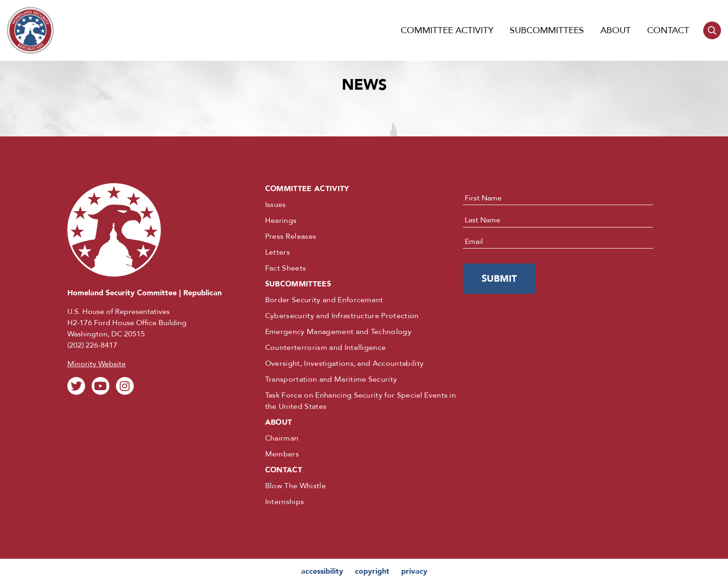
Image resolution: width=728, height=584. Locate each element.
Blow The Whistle (296, 486)
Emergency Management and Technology (338, 332)
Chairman (282, 438)
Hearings (281, 221)
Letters (278, 252)
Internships (285, 502)
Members (282, 454)
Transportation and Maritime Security (331, 379)
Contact (668, 30)
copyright (372, 571)
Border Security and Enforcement (324, 300)
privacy (414, 571)
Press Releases (291, 236)
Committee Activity (447, 30)
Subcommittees (547, 30)
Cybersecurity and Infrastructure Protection (342, 316)
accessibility (322, 571)
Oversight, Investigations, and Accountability (344, 363)
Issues (276, 205)
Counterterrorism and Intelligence (326, 348)
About (616, 30)
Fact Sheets (286, 268)
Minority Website (97, 364)
